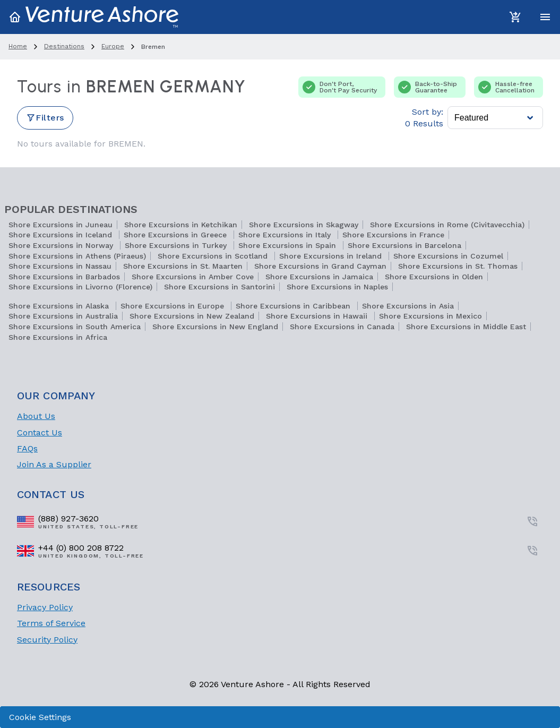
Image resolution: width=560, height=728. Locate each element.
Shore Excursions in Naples (337, 287)
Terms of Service (51, 623)
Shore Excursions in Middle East (466, 327)
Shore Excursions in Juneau (61, 225)
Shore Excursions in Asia (408, 306)
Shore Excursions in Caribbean (294, 306)
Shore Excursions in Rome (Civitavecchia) (447, 225)
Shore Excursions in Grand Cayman (320, 266)
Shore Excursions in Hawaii (318, 316)
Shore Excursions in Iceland (62, 235)
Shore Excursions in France (393, 235)
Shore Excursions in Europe (174, 306)
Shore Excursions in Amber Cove (193, 277)
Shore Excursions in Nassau (60, 266)
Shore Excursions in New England (215, 327)
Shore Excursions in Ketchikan (181, 225)
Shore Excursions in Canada (342, 327)
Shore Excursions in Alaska (60, 306)
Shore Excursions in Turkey (177, 245)
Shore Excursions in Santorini (219, 287)
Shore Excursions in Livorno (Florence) (80, 287)
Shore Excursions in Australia (63, 316)
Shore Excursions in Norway (62, 245)
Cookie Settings (40, 717)
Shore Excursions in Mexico (430, 316)
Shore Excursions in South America (75, 327)
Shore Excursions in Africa (58, 337)
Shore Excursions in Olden (434, 277)
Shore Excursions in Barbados (64, 277)
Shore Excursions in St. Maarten (183, 266)
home (18, 46)
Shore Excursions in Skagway (304, 225)
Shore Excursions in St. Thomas (458, 266)
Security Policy (47, 640)
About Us (36, 416)
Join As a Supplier (54, 464)
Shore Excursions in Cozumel (448, 256)
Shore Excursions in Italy (286, 235)
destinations (64, 46)
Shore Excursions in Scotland (214, 256)
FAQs (27, 448)
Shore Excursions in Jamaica (319, 277)
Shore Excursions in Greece (176, 235)
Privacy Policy (45, 607)
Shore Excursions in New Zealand (192, 316)
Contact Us (40, 432)
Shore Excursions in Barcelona (404, 245)
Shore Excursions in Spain (288, 245)
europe (113, 46)
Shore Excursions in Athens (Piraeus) (77, 256)
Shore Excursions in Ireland (332, 256)
